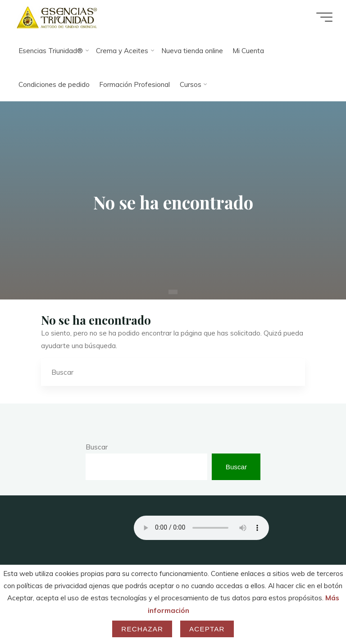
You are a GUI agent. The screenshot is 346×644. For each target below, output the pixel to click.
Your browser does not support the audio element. (201, 528)
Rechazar (142, 629)
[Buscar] (291, 372)
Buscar (97, 447)
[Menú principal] (324, 17)
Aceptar (207, 629)
